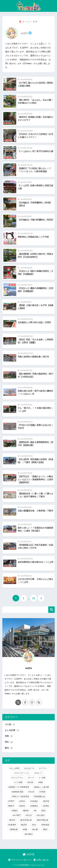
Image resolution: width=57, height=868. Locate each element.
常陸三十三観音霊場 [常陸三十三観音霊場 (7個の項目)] (21, 796)
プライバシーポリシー (20, 860)
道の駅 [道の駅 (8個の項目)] (35, 829)
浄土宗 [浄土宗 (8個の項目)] (29, 815)
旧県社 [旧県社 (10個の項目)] (46, 806)
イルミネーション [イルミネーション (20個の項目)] (23, 773)
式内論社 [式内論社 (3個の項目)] (35, 801)
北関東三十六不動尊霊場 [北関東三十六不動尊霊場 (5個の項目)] (19, 787)
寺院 (9, 736)
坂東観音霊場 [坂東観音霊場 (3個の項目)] (18, 792)
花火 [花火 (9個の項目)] (34, 825)
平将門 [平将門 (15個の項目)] (12, 801)
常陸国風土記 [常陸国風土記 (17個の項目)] (40, 796)
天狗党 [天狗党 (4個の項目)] (43, 792)
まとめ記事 (12, 730)
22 (34, 598)
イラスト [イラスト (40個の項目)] (44, 768)
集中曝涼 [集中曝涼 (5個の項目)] (29, 834)
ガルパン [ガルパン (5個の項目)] (39, 773)
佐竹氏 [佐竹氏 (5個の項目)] (31, 782)
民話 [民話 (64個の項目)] (44, 811)
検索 (51, 610)
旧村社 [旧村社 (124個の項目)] (23, 806)
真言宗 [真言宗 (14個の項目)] (13, 820)
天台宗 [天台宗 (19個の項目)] (32, 792)
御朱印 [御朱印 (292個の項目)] (12, 806)
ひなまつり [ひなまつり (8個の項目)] (30, 768)
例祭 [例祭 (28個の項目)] (41, 782)
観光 (9, 748)
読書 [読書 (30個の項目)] (25, 829)
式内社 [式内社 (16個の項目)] (23, 801)
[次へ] (41, 598)
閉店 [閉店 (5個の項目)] (46, 829)
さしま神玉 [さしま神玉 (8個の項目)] (15, 768)
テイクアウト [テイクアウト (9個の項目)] (18, 778)
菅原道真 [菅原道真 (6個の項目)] (46, 825)
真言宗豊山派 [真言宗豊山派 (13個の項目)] (43, 820)
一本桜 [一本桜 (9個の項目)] (43, 778)
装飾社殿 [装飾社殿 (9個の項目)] (14, 829)
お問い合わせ (41, 860)
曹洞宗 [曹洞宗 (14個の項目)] (26, 811)
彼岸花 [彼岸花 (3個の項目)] (46, 801)
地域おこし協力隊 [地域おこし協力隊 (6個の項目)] (42, 787)
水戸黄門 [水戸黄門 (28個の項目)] (17, 815)
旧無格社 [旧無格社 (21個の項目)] (35, 806)
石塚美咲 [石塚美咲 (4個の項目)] (12, 825)
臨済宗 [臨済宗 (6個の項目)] (24, 825)
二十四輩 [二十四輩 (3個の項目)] (19, 782)
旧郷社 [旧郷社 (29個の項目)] (15, 811)
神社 (9, 742)
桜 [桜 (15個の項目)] (35, 811)
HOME (28, 854)
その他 (10, 725)
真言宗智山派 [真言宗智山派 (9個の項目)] (26, 820)
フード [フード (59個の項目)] (32, 778)
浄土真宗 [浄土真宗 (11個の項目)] (41, 815)
